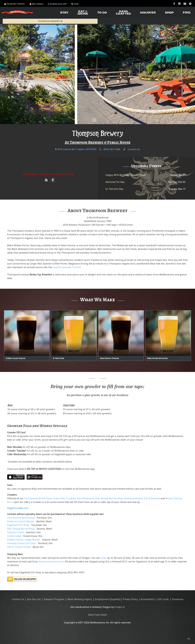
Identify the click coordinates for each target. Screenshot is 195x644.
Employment (102, 599)
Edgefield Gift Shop (18, 525)
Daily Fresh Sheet (98, 615)
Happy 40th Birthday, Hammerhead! (126, 175)
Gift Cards (163, 599)
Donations (178, 599)
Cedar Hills (59, 498)
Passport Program (54, 599)
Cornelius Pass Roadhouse (80, 498)
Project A (120, 607)
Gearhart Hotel (16, 532)
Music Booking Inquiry (80, 599)
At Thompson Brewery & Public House (98, 142)
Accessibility (147, 599)
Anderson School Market (21, 521)
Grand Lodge (14, 536)
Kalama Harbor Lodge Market (24, 540)
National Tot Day (115, 182)
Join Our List (34, 599)
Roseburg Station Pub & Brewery (142, 498)
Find (75, 4)
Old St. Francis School (19, 547)
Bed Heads (37, 4)
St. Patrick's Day (114, 189)
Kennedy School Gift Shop (22, 543)
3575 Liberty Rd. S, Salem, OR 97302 (76, 149)
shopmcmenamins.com (51, 561)
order (103, 558)
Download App (57, 4)
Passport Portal (15, 4)
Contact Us (132, 149)
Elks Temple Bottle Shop (109, 498)
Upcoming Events (146, 166)
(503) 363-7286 (110, 149)
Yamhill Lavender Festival (67, 267)
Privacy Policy (130, 599)
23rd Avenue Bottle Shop (38, 498)
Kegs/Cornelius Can (18, 508)
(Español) (115, 599)
